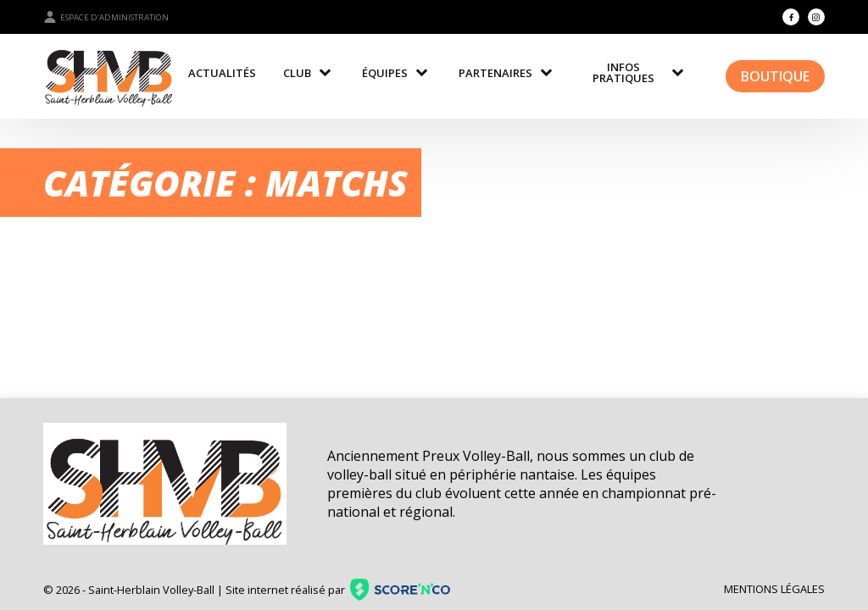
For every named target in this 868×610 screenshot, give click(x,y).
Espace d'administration (106, 17)
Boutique (775, 76)
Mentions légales (774, 589)
